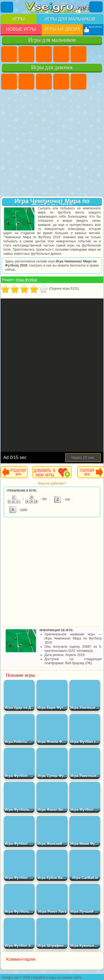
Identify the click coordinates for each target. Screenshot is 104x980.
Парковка (9, 54)
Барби (61, 82)
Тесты (78, 82)
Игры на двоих (62, 29)
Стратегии (44, 54)
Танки (61, 54)
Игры (19, 19)
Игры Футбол (26, 280)
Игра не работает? (52, 483)
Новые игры (21, 29)
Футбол (26, 54)
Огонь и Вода (44, 82)
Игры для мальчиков (70, 19)
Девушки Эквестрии (26, 82)
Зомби (78, 54)
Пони (9, 82)
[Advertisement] (51, 144)
